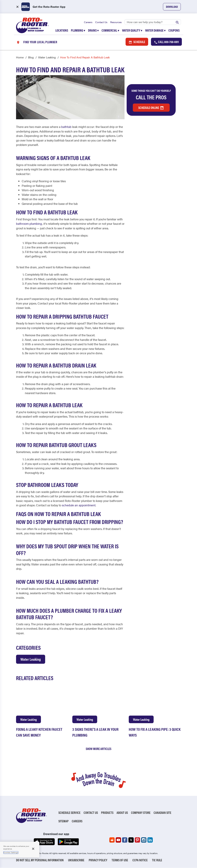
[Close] (33, 849)
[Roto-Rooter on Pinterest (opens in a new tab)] (137, 840)
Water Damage (155, 30)
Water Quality (132, 30)
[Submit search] (177, 22)
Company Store (141, 813)
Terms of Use (120, 860)
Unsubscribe (76, 860)
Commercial (110, 30)
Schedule (137, 42)
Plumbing (78, 30)
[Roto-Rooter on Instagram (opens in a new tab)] (144, 840)
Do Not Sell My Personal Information (40, 860)
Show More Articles (98, 749)
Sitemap (63, 821)
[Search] (153, 22)
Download (172, 7)
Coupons (174, 30)
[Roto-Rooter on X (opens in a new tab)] (131, 840)
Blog (31, 57)
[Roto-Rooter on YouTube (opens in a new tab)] (118, 840)
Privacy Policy (98, 860)
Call (166, 42)
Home (20, 57)
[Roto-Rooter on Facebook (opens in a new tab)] (125, 840)
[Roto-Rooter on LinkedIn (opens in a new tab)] (150, 840)
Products (107, 813)
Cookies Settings (11, 852)
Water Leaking (47, 57)
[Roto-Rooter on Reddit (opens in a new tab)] (112, 840)
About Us (122, 813)
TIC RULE (157, 860)
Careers (88, 22)
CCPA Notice (140, 860)
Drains (93, 30)
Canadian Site (162, 813)
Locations (62, 30)
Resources (116, 22)
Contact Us (101, 22)
